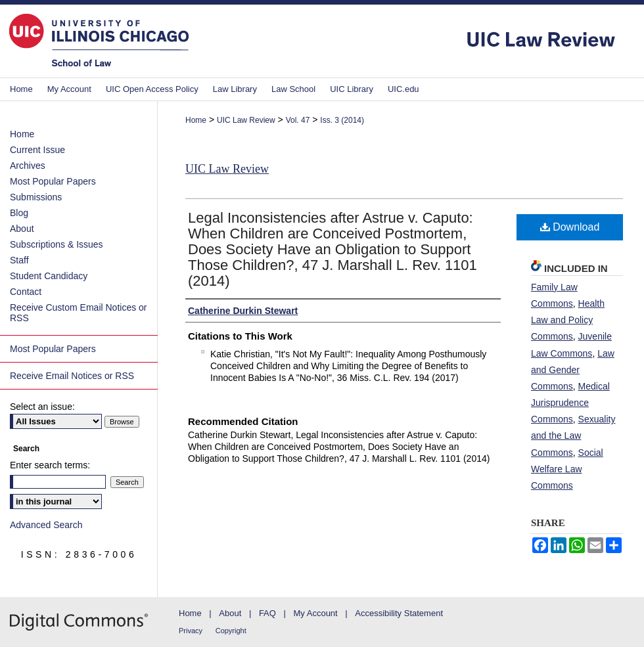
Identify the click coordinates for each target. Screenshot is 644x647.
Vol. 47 (298, 120)
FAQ (267, 613)
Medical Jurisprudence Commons (570, 403)
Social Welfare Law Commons (567, 469)
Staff (19, 260)
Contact (26, 292)
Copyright (231, 631)
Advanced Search (46, 525)
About (22, 229)
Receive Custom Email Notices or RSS (79, 313)
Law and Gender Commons (573, 370)
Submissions (36, 197)
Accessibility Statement (399, 613)
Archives (28, 166)
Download (570, 227)
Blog (19, 213)
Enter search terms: (50, 465)
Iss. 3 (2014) (342, 120)
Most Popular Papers (53, 181)
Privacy (191, 631)
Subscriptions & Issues (57, 244)
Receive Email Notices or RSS (72, 376)
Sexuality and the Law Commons (573, 435)
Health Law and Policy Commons (568, 320)
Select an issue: (42, 407)
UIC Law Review (246, 120)
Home (196, 120)
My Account (316, 613)
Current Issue (37, 150)
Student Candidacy (49, 276)
